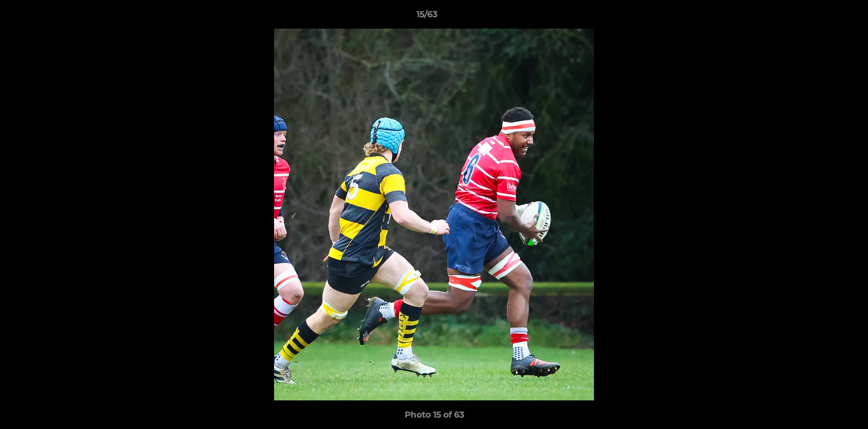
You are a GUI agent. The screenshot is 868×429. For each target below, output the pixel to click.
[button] (818, 17)
